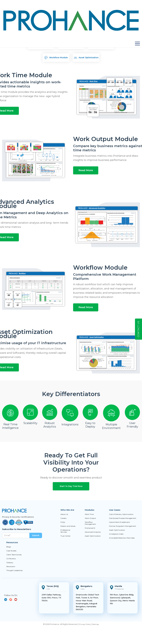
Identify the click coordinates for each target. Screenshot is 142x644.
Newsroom (11, 567)
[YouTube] (12, 600)
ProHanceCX (90, 528)
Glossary (10, 563)
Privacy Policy (85, 624)
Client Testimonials (14, 555)
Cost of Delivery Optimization (121, 514)
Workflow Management (90, 523)
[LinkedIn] (7, 600)
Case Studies (11, 551)
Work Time (89, 514)
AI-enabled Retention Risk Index (122, 538)
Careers (63, 518)
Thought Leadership (14, 570)
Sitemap (95, 624)
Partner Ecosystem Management (123, 526)
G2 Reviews (11, 559)
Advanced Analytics (93, 532)
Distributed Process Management (123, 518)
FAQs (63, 522)
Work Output (90, 518)
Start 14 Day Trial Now (71, 486)
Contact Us (138, 329)
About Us (64, 514)
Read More (86, 170)
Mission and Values (68, 526)
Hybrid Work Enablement (120, 522)
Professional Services (65, 531)
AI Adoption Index (116, 534)
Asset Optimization (93, 536)
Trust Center (66, 536)
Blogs (9, 547)
